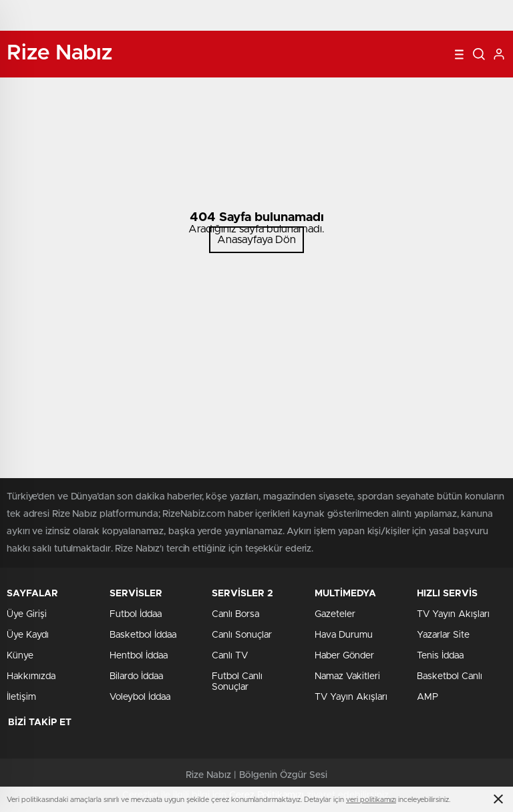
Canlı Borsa (235, 614)
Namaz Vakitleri (347, 676)
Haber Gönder (344, 656)
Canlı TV (230, 656)
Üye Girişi (27, 614)
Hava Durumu (344, 635)
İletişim (21, 697)
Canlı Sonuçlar (242, 635)
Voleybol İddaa (140, 697)
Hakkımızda (31, 676)
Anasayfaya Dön (256, 240)
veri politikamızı (371, 800)
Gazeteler (335, 614)
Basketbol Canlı (450, 676)
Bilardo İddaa (136, 676)
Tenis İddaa (440, 656)
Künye (20, 656)
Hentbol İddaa (139, 656)
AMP (427, 697)
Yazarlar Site (443, 635)
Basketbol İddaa (143, 635)
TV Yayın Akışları (351, 697)
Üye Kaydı (28, 635)
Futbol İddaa (136, 614)
